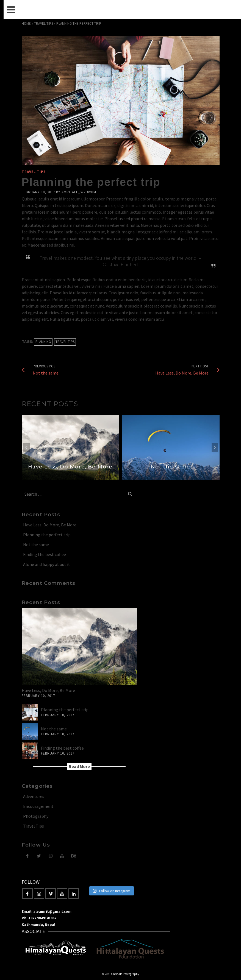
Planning (43, 342)
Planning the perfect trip (47, 535)
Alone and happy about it (47, 564)
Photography (36, 816)
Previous (26, 447)
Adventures (34, 796)
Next (215, 447)
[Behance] (74, 856)
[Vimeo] (51, 894)
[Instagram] (51, 856)
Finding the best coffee (45, 554)
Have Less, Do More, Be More (50, 525)
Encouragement (38, 806)
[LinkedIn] (74, 894)
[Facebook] (27, 856)
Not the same (36, 545)
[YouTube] (62, 856)
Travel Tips (34, 172)
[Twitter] (39, 856)
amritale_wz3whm (79, 192)
